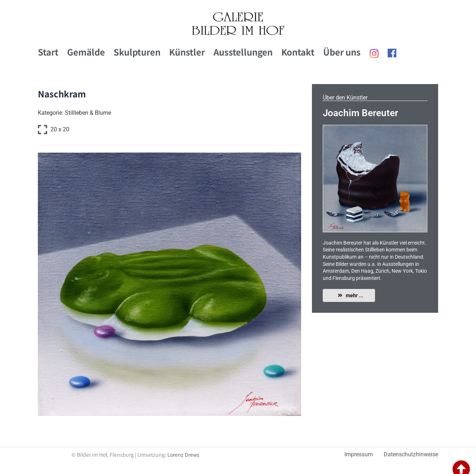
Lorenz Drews (183, 455)
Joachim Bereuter (360, 113)
